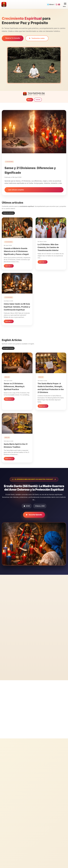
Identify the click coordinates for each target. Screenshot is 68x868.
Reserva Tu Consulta (13, 38)
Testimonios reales (37, 38)
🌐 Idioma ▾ (47, 4)
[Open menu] (64, 4)
